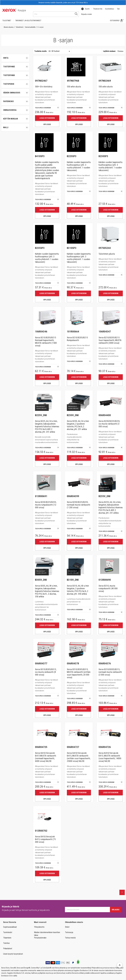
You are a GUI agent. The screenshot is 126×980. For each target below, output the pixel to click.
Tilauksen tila (98, 10)
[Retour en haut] (120, 965)
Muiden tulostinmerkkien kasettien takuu (47, 931)
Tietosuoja (69, 930)
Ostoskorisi (117, 18)
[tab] (15, 64)
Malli (15, 125)
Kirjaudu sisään (99, 18)
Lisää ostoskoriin (47, 116)
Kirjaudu (116, 907)
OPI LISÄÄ (47, 122)
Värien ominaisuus (15, 90)
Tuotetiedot (8, 930)
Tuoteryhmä (15, 64)
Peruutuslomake (40, 935)
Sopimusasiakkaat (10, 925)
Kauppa (22, 10)
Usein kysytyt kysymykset (13, 952)
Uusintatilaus (110, 10)
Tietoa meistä (70, 935)
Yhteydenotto (39, 925)
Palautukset (8, 946)
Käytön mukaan (15, 116)
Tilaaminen (7, 935)
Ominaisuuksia (15, 108)
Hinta (15, 56)
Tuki (118, 10)
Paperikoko (15, 99)
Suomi (87, 10)
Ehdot (67, 925)
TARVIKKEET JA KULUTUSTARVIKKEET (28, 18)
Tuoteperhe (15, 82)
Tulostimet (7, 18)
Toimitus (6, 941)
